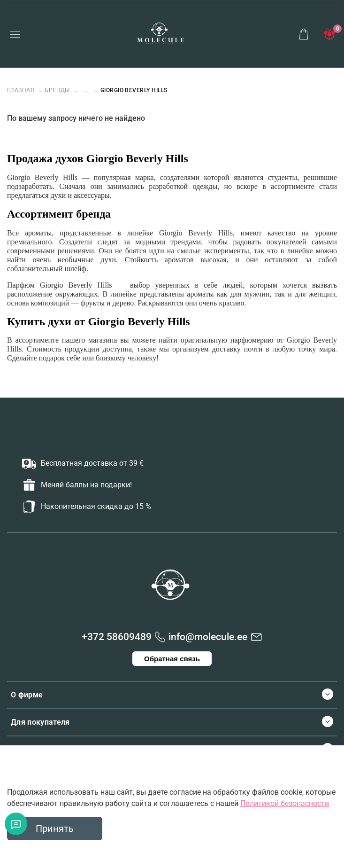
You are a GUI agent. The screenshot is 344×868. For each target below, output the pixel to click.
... (85, 90)
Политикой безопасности (285, 803)
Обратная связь (172, 659)
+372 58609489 (117, 637)
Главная (22, 90)
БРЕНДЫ (57, 90)
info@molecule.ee (208, 637)
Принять (55, 829)
